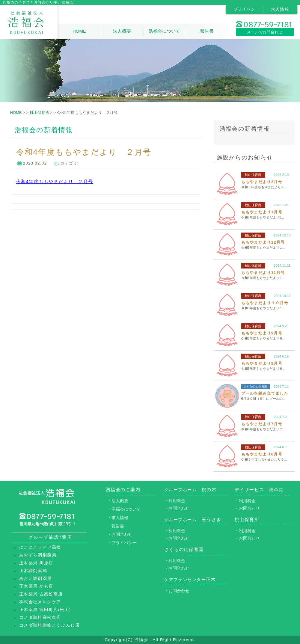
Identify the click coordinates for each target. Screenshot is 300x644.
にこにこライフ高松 (40, 547)
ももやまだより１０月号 (265, 303)
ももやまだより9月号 (262, 333)
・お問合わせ (120, 534)
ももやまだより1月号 (262, 212)
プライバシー (247, 9)
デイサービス (259, 490)
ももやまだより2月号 (262, 182)
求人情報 (280, 9)
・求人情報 (118, 518)
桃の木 (190, 490)
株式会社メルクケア (40, 602)
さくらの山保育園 (255, 386)
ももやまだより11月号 (263, 273)
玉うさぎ (193, 519)
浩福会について (164, 31)
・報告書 (116, 526)
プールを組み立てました (265, 393)
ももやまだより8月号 (262, 363)
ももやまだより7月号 (262, 424)
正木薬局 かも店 (36, 586)
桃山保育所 (253, 175)
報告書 (207, 31)
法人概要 (122, 31)
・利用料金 (175, 501)
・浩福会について (124, 509)
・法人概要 (118, 501)
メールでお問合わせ (265, 32)
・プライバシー (122, 543)
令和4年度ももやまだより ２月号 (55, 181)
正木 (190, 579)
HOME (79, 31)
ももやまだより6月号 (262, 454)
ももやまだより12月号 (263, 242)
